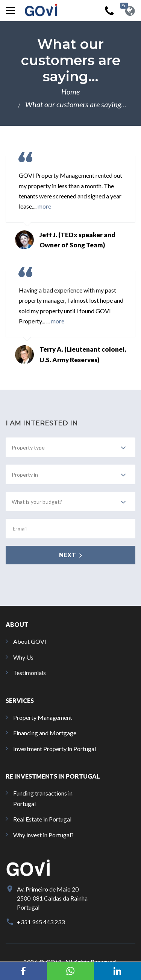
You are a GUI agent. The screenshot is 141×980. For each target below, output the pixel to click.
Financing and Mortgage (45, 733)
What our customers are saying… (76, 104)
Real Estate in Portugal (42, 819)
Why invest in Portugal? (43, 835)
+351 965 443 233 (41, 922)
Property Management (43, 717)
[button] (23, 971)
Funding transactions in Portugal (43, 798)
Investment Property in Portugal (55, 749)
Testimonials (30, 673)
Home (70, 91)
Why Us (23, 657)
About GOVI (30, 641)
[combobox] (70, 447)
